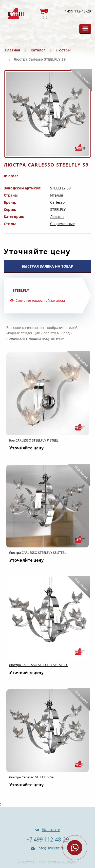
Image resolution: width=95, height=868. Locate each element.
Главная (13, 50)
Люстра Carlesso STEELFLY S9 (31, 777)
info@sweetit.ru (50, 848)
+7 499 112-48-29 (77, 11)
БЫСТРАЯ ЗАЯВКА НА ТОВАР (48, 266)
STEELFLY (58, 209)
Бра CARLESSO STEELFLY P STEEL (34, 440)
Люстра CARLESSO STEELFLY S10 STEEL (38, 665)
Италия (57, 195)
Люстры (63, 50)
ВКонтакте (51, 830)
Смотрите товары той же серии (40, 300)
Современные (62, 224)
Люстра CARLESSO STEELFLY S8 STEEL (37, 553)
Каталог (38, 50)
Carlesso (57, 202)
